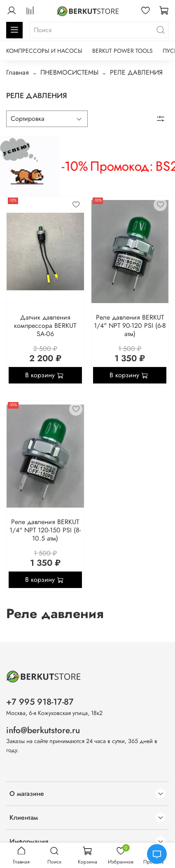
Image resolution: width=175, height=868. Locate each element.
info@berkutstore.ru (43, 730)
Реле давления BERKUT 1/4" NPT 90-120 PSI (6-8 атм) (130, 326)
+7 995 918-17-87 (40, 702)
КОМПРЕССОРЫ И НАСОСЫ (44, 51)
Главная (17, 72)
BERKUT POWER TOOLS (122, 51)
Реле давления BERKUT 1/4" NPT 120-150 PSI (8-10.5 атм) (45, 530)
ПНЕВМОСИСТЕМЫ (69, 72)
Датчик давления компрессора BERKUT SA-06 (45, 326)
